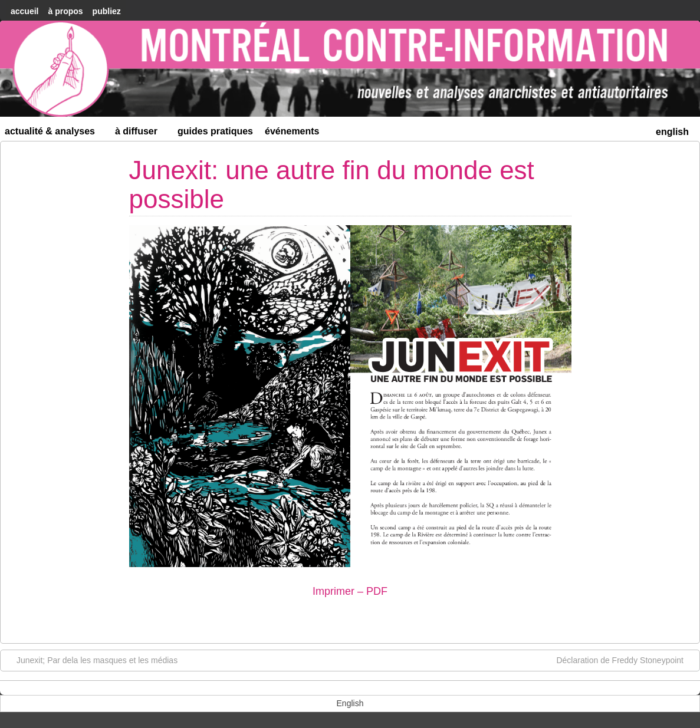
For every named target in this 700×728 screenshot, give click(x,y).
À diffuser (141, 134)
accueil (24, 11)
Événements (292, 131)
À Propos (65, 11)
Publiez (107, 11)
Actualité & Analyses (55, 134)
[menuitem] (672, 131)
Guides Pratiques (215, 131)
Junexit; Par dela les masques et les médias (91, 660)
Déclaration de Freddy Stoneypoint (626, 660)
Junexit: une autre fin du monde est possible (332, 184)
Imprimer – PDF (350, 591)
